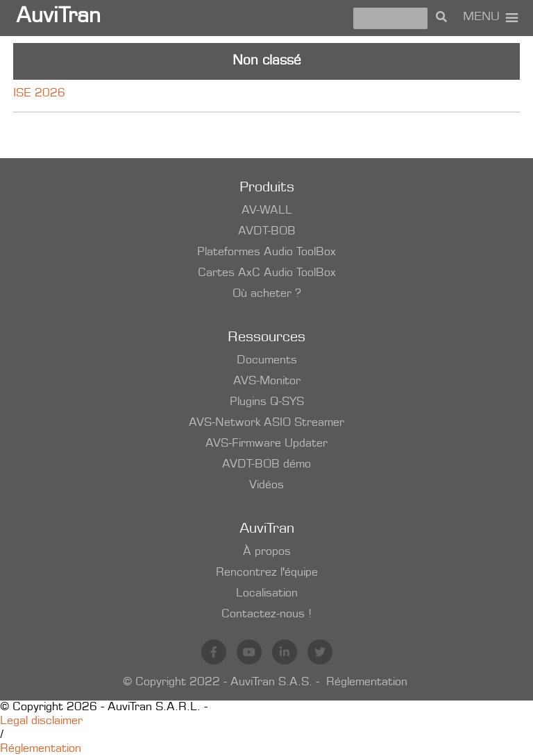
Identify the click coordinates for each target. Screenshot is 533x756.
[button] (481, 18)
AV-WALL (267, 211)
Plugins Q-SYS (267, 402)
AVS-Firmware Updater (266, 444)
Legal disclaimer (41, 721)
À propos (267, 552)
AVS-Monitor (267, 381)
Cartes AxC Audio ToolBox (267, 273)
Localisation (267, 594)
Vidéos (266, 486)
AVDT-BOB (267, 232)
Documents (267, 361)
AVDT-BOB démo (266, 465)
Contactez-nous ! (266, 615)
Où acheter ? (267, 294)
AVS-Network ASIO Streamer (266, 423)
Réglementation (367, 682)
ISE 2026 (39, 94)
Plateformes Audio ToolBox (266, 252)
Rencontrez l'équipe (267, 573)
